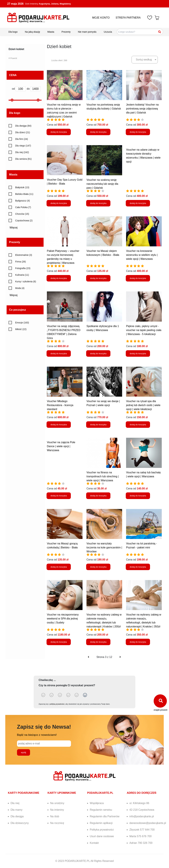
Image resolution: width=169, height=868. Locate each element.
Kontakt (94, 843)
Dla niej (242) (22, 152)
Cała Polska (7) (23, 207)
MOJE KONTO (101, 18)
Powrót (13, 58)
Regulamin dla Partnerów (105, 816)
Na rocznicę (57, 823)
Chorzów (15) (22, 214)
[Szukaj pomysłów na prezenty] (140, 32)
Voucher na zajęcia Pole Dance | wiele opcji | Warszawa (61, 446)
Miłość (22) (21, 329)
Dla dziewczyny (20, 823)
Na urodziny (57, 803)
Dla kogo (13, 32)
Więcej (15, 228)
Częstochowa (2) (24, 221)
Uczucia (108, 32)
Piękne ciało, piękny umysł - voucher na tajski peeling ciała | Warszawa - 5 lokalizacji (144, 330)
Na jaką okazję (33, 32)
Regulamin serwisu (101, 810)
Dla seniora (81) (23, 159)
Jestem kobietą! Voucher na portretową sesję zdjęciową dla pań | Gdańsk (142, 109)
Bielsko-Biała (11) (24, 194)
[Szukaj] (160, 32)
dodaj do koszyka (59, 132)
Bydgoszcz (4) (23, 201)
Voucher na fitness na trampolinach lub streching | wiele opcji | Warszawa (103, 476)
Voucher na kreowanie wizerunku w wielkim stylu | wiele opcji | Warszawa (142, 255)
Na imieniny (57, 810)
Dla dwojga (17, 816)
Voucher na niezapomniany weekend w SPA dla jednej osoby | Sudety (63, 619)
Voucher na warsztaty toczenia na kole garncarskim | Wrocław (104, 547)
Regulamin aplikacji (101, 823)
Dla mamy (17, 810)
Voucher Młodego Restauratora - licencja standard (60, 405)
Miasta (51, 32)
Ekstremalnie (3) (24, 255)
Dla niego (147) (23, 146)
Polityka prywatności (102, 830)
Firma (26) (21, 262)
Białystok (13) (22, 187)
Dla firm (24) (22, 139)
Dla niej (15, 803)
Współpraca (97, 803)
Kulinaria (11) (22, 275)
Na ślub (55, 816)
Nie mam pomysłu (87, 32)
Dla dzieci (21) (23, 132)
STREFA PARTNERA (128, 18)
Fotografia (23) (23, 268)
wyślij (24, 752)
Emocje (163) (22, 323)
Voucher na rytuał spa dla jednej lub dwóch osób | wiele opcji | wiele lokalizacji (143, 405)
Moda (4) (20, 288)
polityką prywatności (57, 704)
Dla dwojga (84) (23, 126)
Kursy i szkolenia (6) (26, 281)
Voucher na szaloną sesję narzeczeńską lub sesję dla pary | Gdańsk (102, 184)
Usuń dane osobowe (102, 836)
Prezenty (66, 32)
